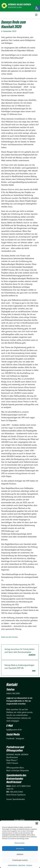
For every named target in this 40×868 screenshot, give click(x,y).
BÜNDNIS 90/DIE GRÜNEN (19, 4)
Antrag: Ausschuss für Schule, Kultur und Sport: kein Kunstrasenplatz (20, 652)
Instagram (20, 738)
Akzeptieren (20, 849)
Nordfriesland (15, 7)
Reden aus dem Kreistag (9, 637)
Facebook (10, 738)
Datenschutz (22, 865)
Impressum (29, 865)
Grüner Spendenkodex (16, 799)
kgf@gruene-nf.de (14, 730)
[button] (37, 823)
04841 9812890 (13, 693)
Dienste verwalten (20, 843)
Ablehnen (20, 854)
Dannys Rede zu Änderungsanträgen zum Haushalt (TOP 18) (20, 668)
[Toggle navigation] (36, 15)
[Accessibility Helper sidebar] (37, 8)
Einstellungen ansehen (20, 860)
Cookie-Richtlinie (13, 865)
